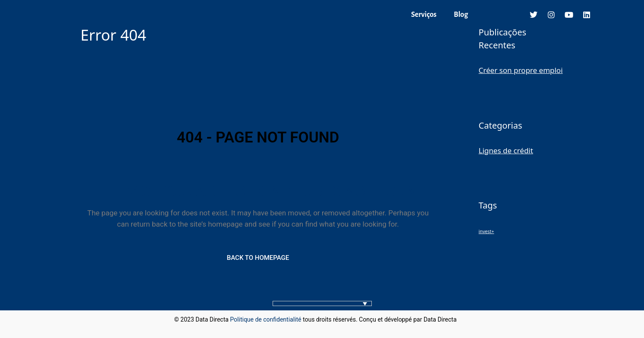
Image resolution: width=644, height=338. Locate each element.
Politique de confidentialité (265, 319)
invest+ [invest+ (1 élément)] (487, 231)
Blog (461, 15)
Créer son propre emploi (521, 70)
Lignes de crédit (506, 150)
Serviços (424, 15)
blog (464, 319)
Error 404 (113, 35)
